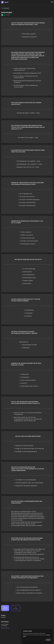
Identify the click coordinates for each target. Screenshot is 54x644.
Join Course (5, 608)
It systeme (5, 8)
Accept (48, 640)
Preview (16, 608)
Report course (5, 628)
